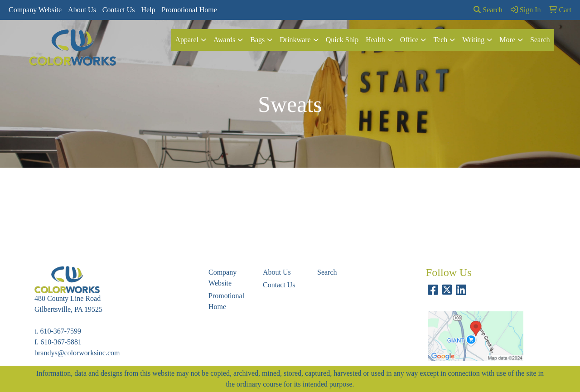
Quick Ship (342, 40)
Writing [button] (473, 40)
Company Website (35, 10)
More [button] (507, 40)
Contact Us (119, 10)
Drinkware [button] (295, 40)
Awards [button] (224, 40)
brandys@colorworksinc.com (77, 353)
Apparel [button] (187, 40)
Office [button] (409, 40)
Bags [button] (257, 40)
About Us (82, 10)
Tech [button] (440, 40)
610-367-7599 (60, 331)
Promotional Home (189, 10)
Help (148, 10)
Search (488, 10)
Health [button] (375, 40)
